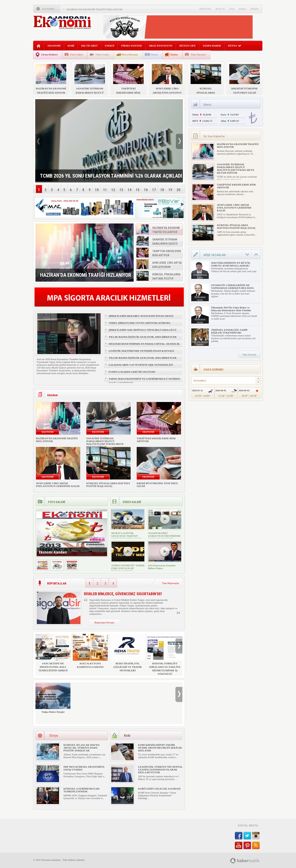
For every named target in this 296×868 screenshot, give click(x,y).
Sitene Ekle (205, 9)
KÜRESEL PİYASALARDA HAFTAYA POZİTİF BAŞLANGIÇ (108, 485)
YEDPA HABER (212, 46)
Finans (154, 54)
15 (138, 190)
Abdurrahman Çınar (200, 276)
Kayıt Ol (220, 9)
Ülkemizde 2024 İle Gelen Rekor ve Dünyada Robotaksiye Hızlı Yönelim (231, 309)
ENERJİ (109, 46)
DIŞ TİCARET (89, 46)
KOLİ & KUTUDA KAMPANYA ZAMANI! (90, 651)
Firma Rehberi (49, 54)
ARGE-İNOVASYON (161, 46)
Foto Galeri (77, 54)
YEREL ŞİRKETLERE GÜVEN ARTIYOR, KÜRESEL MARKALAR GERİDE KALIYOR (140, 325)
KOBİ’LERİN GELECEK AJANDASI (159, 789)
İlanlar (174, 54)
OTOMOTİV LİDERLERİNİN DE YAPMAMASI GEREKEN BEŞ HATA (232, 287)
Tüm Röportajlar (171, 583)
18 (162, 190)
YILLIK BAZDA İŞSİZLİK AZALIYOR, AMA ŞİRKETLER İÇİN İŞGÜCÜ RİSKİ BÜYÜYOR (143, 339)
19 (170, 190)
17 (154, 190)
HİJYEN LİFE (188, 46)
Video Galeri (102, 54)
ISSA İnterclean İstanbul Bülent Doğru (162, 567)
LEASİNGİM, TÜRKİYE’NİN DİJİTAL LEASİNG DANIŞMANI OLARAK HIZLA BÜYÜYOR (160, 770)
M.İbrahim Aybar (200, 298)
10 (97, 190)
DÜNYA (235, 46)
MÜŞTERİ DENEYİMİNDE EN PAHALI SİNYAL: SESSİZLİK (144, 344)
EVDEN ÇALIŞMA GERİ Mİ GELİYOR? (132, 372)
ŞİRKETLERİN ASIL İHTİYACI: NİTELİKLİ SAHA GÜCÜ (143, 330)
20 (178, 190)
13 (121, 190)
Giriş (232, 9)
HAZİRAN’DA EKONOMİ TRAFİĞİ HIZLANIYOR (94, 9)
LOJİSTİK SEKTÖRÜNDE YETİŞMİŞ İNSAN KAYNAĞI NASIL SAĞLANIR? (141, 353)
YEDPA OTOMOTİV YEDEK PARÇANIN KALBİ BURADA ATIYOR (128, 568)
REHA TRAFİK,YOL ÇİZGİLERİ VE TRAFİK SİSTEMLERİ (128, 653)
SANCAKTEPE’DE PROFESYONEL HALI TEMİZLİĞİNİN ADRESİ (53, 653)
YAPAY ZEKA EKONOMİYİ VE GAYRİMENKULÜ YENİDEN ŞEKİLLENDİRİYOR (144, 381)
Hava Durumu (130, 54)
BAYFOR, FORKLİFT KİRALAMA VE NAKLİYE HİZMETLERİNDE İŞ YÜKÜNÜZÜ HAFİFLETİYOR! (165, 656)
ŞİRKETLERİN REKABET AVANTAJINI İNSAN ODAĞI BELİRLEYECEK (141, 318)
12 (113, 190)
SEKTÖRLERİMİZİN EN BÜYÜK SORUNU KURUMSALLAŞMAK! (231, 264)
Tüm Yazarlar (198, 54)
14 (129, 190)
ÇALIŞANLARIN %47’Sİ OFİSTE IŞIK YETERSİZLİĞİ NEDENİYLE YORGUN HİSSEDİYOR (141, 367)
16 (146, 190)
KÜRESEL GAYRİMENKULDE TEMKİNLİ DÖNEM (82, 790)
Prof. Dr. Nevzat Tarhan (200, 343)
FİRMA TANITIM (132, 46)
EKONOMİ (54, 46)
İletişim (254, 9)
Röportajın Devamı (104, 622)
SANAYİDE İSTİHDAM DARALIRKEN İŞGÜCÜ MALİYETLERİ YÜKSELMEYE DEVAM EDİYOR (105, 442)
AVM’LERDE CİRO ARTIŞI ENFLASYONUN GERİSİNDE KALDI (58, 485)
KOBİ (71, 46)
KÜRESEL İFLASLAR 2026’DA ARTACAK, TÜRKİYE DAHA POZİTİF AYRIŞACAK (81, 748)
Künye (242, 9)
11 (105, 190)
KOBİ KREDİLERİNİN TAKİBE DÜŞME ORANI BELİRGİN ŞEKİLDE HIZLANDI (160, 748)
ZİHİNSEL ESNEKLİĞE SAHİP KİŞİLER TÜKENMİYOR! (229, 331)
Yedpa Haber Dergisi (53, 698)
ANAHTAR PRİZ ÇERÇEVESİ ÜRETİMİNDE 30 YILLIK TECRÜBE (164, 536)
